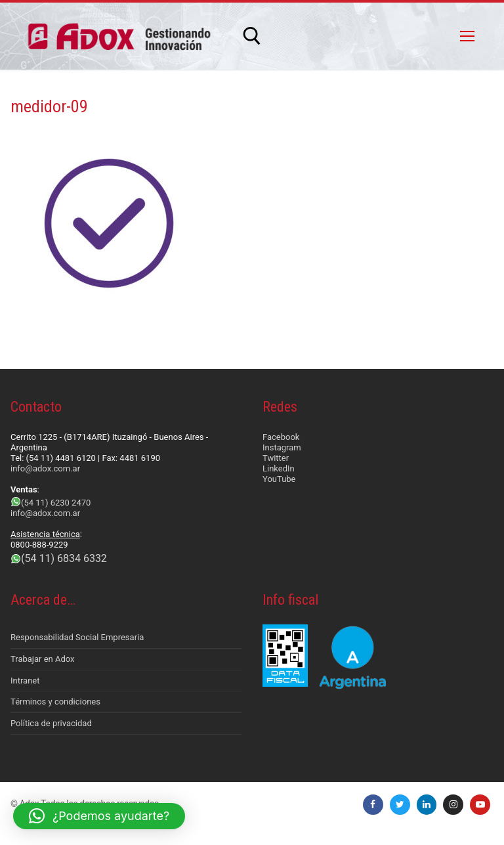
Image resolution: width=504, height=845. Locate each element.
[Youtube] (480, 805)
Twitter (276, 458)
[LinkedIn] (427, 805)
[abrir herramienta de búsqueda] (252, 36)
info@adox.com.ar (45, 468)
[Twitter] (400, 805)
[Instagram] (453, 805)
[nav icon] (467, 36)
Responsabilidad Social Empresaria (77, 637)
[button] (99, 816)
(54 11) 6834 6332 (64, 558)
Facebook (281, 437)
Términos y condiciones (55, 702)
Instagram (282, 447)
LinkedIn (279, 468)
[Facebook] (373, 805)
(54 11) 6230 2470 (56, 503)
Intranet (25, 681)
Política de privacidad (51, 723)
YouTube (279, 479)
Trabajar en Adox (43, 659)
